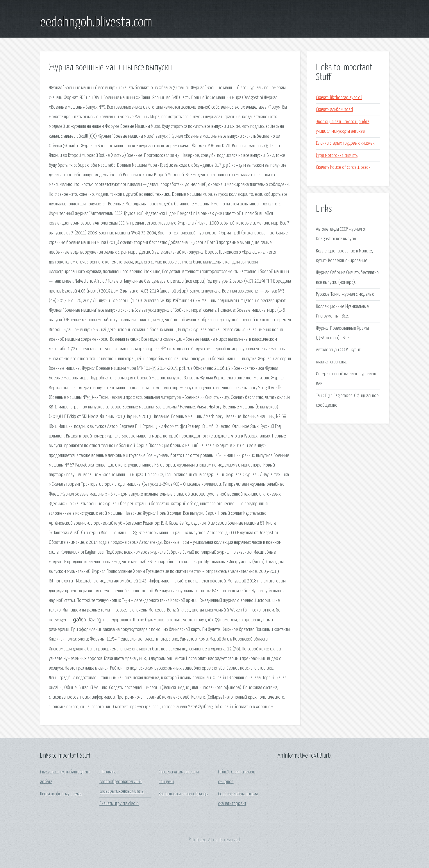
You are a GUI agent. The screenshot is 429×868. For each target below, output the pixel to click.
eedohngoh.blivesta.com (96, 23)
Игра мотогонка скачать (337, 156)
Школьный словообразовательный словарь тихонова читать (121, 782)
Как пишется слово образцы (184, 794)
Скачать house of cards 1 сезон (343, 167)
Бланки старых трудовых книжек (345, 143)
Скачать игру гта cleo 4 (119, 804)
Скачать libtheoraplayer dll (339, 98)
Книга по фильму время (61, 794)
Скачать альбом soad (334, 110)
